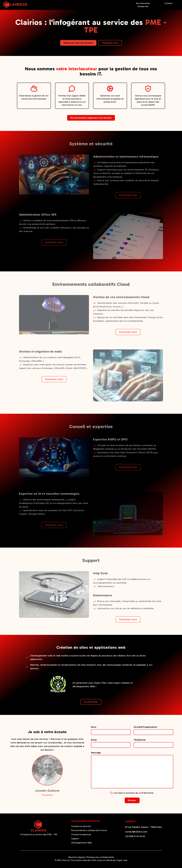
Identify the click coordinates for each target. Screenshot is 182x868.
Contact (169, 3)
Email (94, 740)
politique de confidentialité (140, 793)
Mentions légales (77, 857)
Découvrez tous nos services (78, 43)
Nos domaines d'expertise (143, 5)
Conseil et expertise (81, 834)
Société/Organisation (145, 727)
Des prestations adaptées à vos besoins (91, 118)
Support (75, 839)
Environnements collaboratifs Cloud (89, 830)
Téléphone (140, 740)
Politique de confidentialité (100, 857)
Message (96, 753)
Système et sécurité (81, 826)
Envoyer (132, 800)
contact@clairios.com (136, 832)
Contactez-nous (110, 43)
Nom (94, 727)
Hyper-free (122, 860)
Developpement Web (82, 843)
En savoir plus (91, 702)
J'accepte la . (132, 793)
